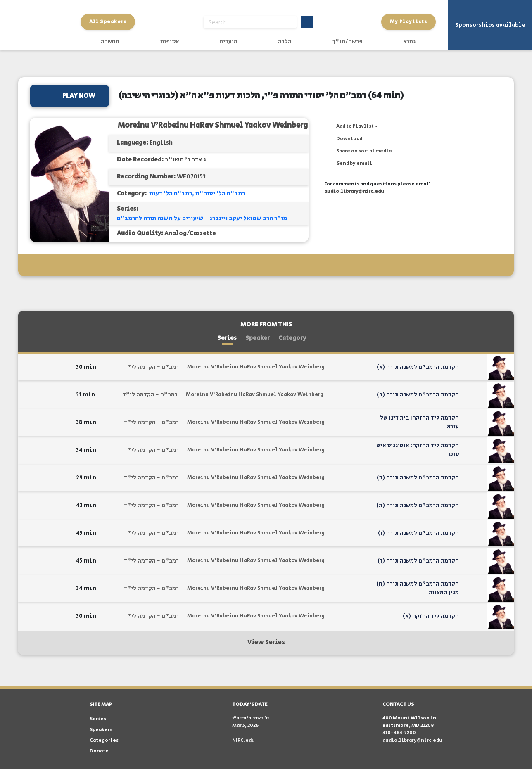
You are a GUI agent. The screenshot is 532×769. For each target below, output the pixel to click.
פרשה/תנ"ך (348, 42)
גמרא (409, 42)
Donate (99, 751)
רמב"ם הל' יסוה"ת (220, 193)
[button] (351, 126)
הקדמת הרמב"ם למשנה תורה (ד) (418, 478)
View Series (266, 642)
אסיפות (170, 42)
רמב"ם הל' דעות (171, 193)
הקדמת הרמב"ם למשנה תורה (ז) (418, 561)
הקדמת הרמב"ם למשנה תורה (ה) (418, 506)
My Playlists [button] (408, 22)
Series (227, 338)
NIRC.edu (243, 740)
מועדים (228, 42)
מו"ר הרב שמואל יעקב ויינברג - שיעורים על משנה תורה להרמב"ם (202, 218)
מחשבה (110, 42)
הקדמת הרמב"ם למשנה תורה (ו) (418, 533)
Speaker (258, 338)
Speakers (101, 730)
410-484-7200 (399, 733)
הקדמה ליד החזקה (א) (431, 616)
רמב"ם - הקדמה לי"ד (151, 367)
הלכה (285, 42)
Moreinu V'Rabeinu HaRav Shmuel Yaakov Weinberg (213, 125)
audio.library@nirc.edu (354, 191)
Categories (104, 740)
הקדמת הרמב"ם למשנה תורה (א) (418, 367)
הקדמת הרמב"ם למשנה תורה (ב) (418, 395)
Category (292, 338)
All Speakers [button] (108, 22)
